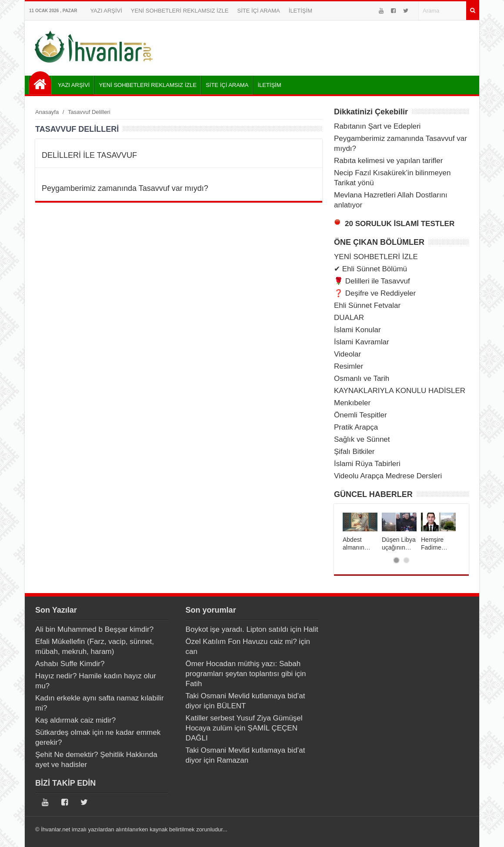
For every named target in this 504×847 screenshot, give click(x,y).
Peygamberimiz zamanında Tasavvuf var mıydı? (125, 188)
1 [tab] (396, 560)
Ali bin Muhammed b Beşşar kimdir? (94, 629)
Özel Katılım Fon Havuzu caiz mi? (241, 642)
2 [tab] (406, 560)
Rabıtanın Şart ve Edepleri (377, 126)
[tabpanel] (360, 532)
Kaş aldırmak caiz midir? (75, 720)
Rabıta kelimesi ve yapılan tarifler (388, 161)
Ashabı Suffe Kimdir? (70, 664)
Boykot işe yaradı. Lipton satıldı (237, 629)
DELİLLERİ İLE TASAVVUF (89, 155)
